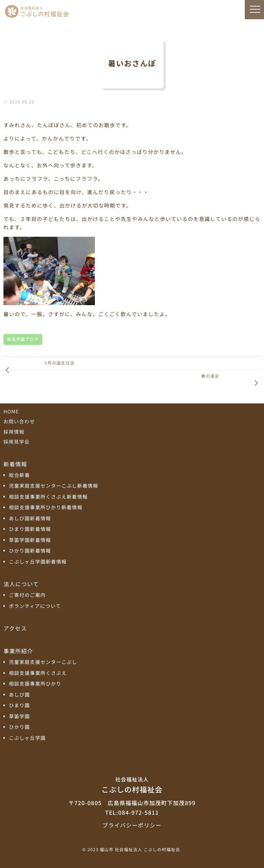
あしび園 (19, 695)
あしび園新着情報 (30, 519)
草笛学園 (19, 717)
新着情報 (15, 464)
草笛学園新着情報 (30, 540)
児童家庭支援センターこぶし (43, 662)
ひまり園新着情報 (30, 529)
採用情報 (14, 432)
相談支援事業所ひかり (35, 684)
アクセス (15, 628)
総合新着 (19, 475)
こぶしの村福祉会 (132, 784)
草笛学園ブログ (23, 339)
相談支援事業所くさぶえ (38, 673)
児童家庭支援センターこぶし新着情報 (54, 486)
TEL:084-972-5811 (132, 812)
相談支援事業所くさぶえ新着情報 (48, 497)
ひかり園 (19, 727)
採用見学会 (16, 442)
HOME (11, 412)
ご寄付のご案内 (27, 595)
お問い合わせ (19, 422)
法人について (21, 584)
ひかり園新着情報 (30, 551)
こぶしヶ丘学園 (27, 738)
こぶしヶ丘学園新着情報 (38, 562)
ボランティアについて (35, 606)
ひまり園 (19, 706)
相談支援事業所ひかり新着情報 (46, 508)
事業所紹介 (18, 651)
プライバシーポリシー (132, 825)
